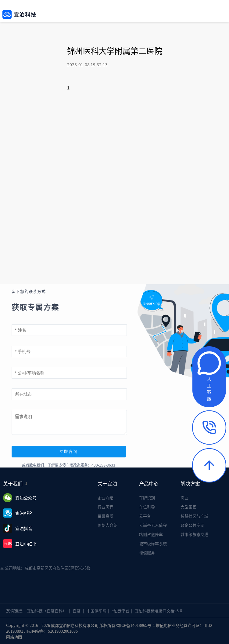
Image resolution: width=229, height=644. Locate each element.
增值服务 (147, 553)
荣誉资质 (106, 516)
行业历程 (106, 507)
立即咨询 (69, 451)
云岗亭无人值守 (153, 525)
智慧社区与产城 (194, 516)
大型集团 (188, 507)
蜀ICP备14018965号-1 (136, 625)
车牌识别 (147, 498)
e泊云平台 (121, 611)
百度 (77, 611)
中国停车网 (97, 611)
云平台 (145, 516)
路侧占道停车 (151, 534)
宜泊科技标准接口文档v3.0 (158, 611)
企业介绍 (106, 498)
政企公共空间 (192, 525)
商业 (184, 498)
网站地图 (14, 637)
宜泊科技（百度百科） (47, 611)
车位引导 (147, 507)
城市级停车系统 (153, 543)
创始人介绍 (107, 525)
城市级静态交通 (194, 534)
